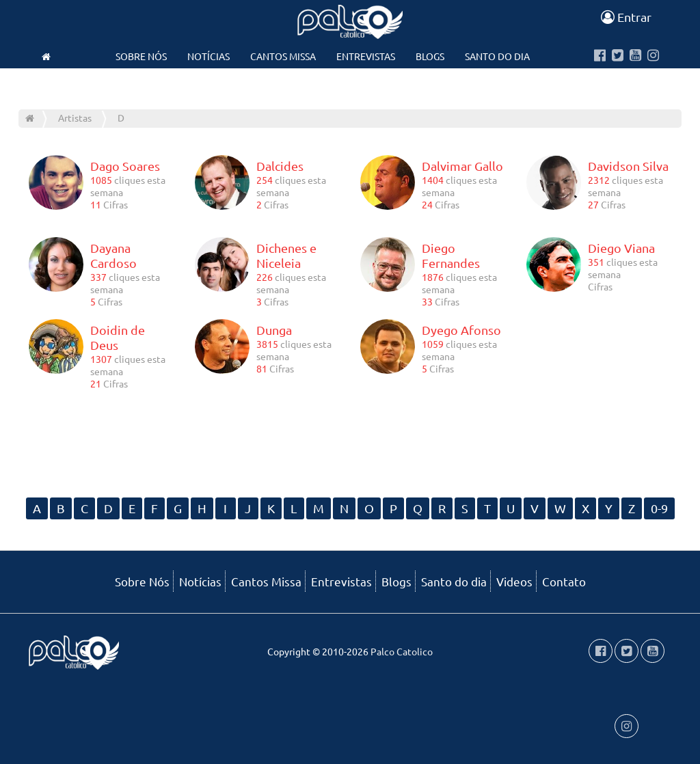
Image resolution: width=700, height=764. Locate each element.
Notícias (208, 56)
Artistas (75, 118)
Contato (349, 83)
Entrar (626, 17)
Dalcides (280, 166)
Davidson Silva (628, 166)
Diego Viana (621, 248)
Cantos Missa (283, 56)
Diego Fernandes (451, 255)
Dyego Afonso (461, 330)
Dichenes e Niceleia (286, 255)
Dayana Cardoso (113, 255)
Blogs (430, 56)
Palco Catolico (402, 651)
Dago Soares (125, 166)
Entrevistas (366, 56)
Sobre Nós (141, 56)
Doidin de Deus (118, 337)
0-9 (659, 508)
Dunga (274, 330)
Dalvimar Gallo (462, 166)
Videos (290, 83)
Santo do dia (497, 56)
